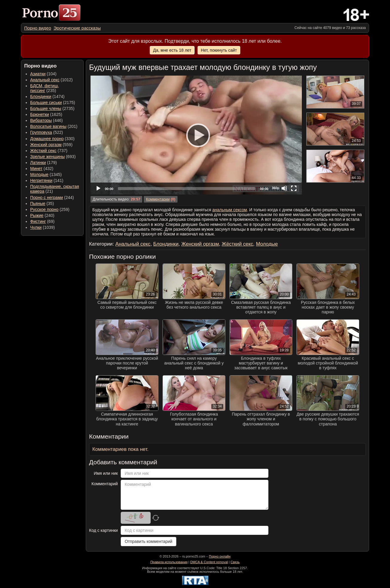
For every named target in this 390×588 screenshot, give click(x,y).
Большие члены (46, 108)
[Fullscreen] (294, 188)
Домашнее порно (47, 139)
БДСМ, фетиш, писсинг (45, 88)
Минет (36, 169)
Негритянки (41, 180)
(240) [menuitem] (42, 215)
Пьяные (38, 203)
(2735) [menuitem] (52, 108)
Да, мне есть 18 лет (172, 50)
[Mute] (284, 188)
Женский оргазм (46, 145)
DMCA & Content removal (209, 562)
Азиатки (38, 74)
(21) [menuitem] (55, 189)
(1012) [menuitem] (51, 80)
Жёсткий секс (43, 151)
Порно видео (38, 28)
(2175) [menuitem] (53, 102)
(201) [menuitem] (54, 126)
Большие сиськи (46, 102)
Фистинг (38, 221)
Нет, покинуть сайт (219, 50)
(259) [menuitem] (50, 209)
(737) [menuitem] (49, 151)
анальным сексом (230, 210)
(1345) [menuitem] (46, 174)
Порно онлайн (220, 556)
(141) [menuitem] (47, 180)
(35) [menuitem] (42, 203)
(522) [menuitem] (47, 132)
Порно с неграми (47, 197)
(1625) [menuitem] (46, 114)
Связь (235, 562)
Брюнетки (40, 114)
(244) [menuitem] (52, 197)
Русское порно (44, 209)
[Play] (196, 135)
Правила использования (169, 562)
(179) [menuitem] (43, 163)
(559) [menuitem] (51, 145)
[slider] (187, 189)
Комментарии (158, 199)
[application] (196, 135)
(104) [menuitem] (43, 74)
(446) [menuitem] (46, 120)
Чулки (36, 227)
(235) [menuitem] (45, 88)
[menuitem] (38, 28)
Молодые (39, 174)
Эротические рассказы (77, 28)
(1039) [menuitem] (43, 227)
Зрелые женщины (48, 157)
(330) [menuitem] (52, 139)
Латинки (38, 163)
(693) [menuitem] (53, 157)
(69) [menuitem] (42, 221)
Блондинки (41, 97)
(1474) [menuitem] (47, 97)
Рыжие (37, 215)
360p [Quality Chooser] (275, 188)
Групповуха (41, 132)
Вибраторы (41, 120)
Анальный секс (45, 80)
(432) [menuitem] (42, 169)
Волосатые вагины (48, 126)
